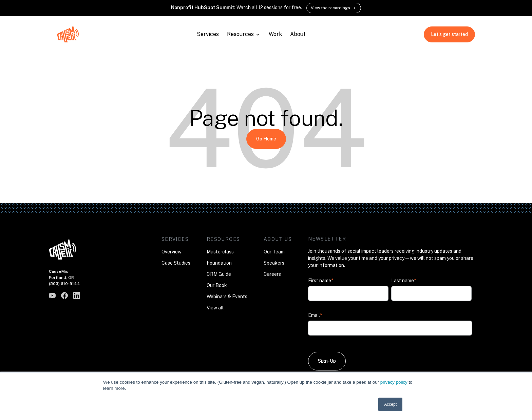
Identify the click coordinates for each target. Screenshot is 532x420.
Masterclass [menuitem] (220, 252)
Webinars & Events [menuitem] (227, 297)
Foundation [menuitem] (219, 263)
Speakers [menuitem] (274, 263)
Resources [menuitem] (223, 239)
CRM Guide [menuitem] (219, 274)
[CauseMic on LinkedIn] (77, 295)
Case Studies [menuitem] (176, 263)
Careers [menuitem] (272, 274)
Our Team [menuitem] (274, 252)
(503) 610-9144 (64, 284)
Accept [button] (390, 404)
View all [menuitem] (215, 308)
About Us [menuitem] (278, 239)
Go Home (266, 139)
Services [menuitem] (175, 239)
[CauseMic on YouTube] (52, 295)
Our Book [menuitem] (217, 285)
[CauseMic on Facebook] (64, 295)
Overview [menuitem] (172, 252)
